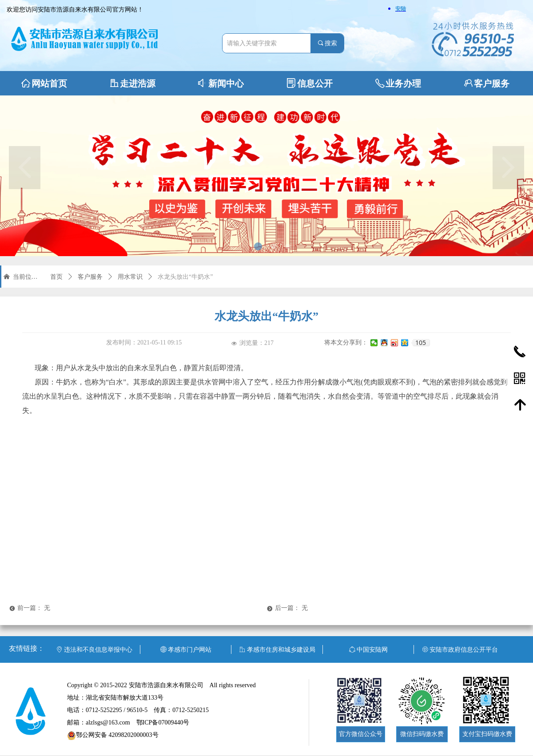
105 (421, 343)
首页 (56, 277)
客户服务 (90, 277)
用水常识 (130, 277)
